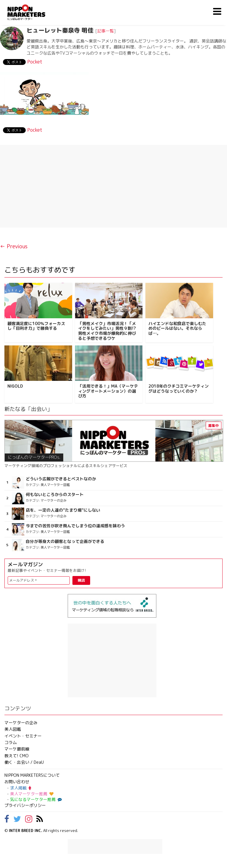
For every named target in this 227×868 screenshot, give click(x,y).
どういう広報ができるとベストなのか (61, 479)
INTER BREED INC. (26, 831)
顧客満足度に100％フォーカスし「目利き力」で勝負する (36, 326)
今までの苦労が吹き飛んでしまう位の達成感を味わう (75, 526)
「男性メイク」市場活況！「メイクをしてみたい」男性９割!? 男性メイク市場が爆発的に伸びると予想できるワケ (107, 331)
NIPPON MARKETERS (32, 12)
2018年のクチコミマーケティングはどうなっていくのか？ (179, 389)
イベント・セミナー (23, 736)
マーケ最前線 (17, 749)
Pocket (35, 62)
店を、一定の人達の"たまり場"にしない (63, 510)
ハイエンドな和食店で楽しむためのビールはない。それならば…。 (177, 328)
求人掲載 (21, 788)
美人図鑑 (13, 729)
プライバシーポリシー (25, 805)
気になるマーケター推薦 (35, 799)
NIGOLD (15, 386)
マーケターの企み (21, 723)
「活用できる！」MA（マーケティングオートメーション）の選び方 (108, 391)
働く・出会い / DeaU (24, 762)
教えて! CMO (17, 756)
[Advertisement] (113, 186)
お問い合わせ (17, 782)
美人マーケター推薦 (32, 794)
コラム (11, 742)
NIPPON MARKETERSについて (32, 775)
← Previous (14, 246)
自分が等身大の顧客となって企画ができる (65, 541)
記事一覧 (106, 31)
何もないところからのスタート (55, 495)
